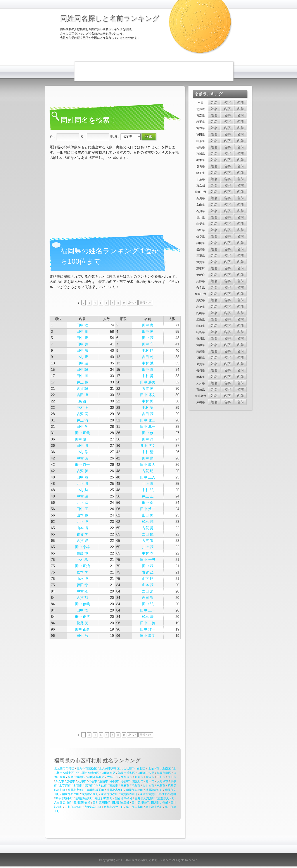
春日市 (150, 781)
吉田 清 (148, 591)
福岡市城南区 (76, 777)
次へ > (132, 303)
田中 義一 (82, 465)
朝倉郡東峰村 (123, 798)
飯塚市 (150, 777)
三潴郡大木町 (166, 798)
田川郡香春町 (82, 803)
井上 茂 (148, 547)
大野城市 (162, 781)
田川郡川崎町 (140, 803)
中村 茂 (82, 458)
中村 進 (82, 496)
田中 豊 (82, 338)
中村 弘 (148, 490)
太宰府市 (65, 786)
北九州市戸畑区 (110, 768)
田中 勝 (82, 332)
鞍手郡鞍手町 (64, 798)
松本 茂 (148, 522)
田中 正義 (82, 433)
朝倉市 (136, 786)
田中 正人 (148, 477)
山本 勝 (82, 515)
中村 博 (148, 401)
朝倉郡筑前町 (104, 798)
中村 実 (148, 408)
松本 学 (82, 572)
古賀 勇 (148, 528)
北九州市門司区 (64, 768)
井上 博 (82, 522)
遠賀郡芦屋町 (90, 794)
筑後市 (71, 781)
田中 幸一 (148, 427)
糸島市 (161, 786)
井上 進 (82, 503)
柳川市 (172, 777)
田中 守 (148, 344)
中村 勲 (82, 490)
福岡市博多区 (126, 773)
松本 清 (148, 617)
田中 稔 (82, 325)
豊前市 (104, 781)
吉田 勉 (148, 534)
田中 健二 (148, 420)
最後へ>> (146, 303)
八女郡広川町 (62, 803)
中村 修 (82, 452)
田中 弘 (148, 604)
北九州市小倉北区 (134, 768)
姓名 (214, 103)
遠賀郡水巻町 (109, 794)
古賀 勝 (82, 471)
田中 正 (82, 509)
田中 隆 (148, 370)
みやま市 (148, 786)
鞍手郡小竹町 (168, 794)
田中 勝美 (148, 382)
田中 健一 (82, 439)
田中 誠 (82, 370)
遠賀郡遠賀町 (148, 794)
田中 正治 (82, 566)
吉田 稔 (148, 357)
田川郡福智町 (73, 807)
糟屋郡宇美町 (76, 790)
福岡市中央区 (146, 773)
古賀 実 (82, 414)
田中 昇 (148, 439)
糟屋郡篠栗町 (96, 790)
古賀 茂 (148, 572)
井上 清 (82, 420)
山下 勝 (148, 579)
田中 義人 (148, 465)
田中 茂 (148, 338)
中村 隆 (82, 591)
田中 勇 (82, 344)
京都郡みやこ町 (114, 807)
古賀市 (78, 786)
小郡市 (125, 781)
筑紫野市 (138, 781)
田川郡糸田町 (121, 803)
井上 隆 (148, 484)
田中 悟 (82, 610)
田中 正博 (82, 617)
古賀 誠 (82, 389)
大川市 (82, 781)
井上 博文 (148, 446)
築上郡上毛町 (154, 807)
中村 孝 (148, 553)
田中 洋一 (148, 629)
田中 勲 (148, 458)
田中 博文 (148, 395)
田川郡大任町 (160, 803)
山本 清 (82, 528)
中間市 (115, 781)
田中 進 (82, 363)
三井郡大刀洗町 (145, 798)
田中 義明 (148, 636)
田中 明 (82, 446)
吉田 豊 (148, 598)
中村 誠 (148, 363)
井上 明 (82, 484)
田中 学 (82, 427)
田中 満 (82, 376)
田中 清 (82, 351)
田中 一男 (148, 560)
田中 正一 (148, 610)
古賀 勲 (82, 598)
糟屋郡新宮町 (154, 790)
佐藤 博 (82, 553)
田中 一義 (148, 623)
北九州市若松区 (87, 768)
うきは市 (101, 786)
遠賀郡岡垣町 (129, 794)
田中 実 (148, 325)
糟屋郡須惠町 (135, 790)
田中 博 (148, 332)
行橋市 (92, 781)
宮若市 (114, 786)
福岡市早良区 (96, 777)
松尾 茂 (82, 623)
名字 (227, 103)
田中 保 (148, 503)
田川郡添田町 (101, 803)
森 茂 (82, 401)
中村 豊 (82, 357)
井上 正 (148, 496)
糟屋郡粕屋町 (71, 794)
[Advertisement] (154, 71)
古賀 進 (148, 541)
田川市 (161, 777)
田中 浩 (82, 636)
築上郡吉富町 (135, 807)
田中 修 (148, 433)
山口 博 (148, 515)
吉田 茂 (148, 414)
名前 (240, 103)
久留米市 (126, 777)
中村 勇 (148, 376)
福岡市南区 (164, 773)
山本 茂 (148, 585)
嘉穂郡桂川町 (84, 798)
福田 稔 (82, 585)
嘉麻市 (125, 786)
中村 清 (148, 452)
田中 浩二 (148, 509)
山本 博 (82, 579)
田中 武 (148, 566)
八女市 (60, 781)
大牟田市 (113, 777)
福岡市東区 (108, 773)
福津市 (89, 786)
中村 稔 (82, 560)
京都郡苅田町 (93, 807)
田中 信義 (82, 604)
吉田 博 (82, 395)
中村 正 (82, 408)
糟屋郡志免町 (115, 790)
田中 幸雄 (82, 547)
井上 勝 (82, 382)
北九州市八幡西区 (88, 773)
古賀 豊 (82, 541)
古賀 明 (148, 471)
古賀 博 (148, 389)
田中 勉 (82, 477)
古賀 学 (82, 534)
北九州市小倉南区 (159, 768)
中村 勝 (148, 351)
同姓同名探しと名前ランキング (110, 18)
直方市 (139, 777)
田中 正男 (82, 629)
